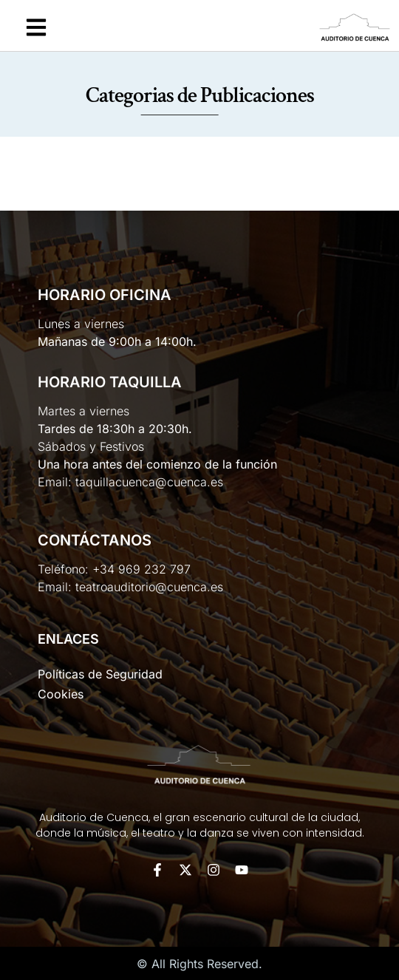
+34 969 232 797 (141, 569)
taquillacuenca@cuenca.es (149, 482)
